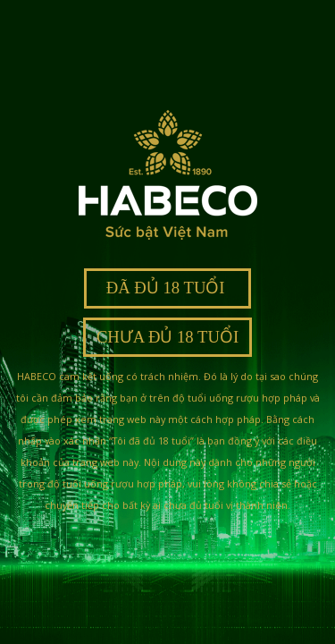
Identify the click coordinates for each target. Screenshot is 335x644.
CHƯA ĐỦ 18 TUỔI (167, 337)
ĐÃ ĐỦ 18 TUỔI (167, 288)
